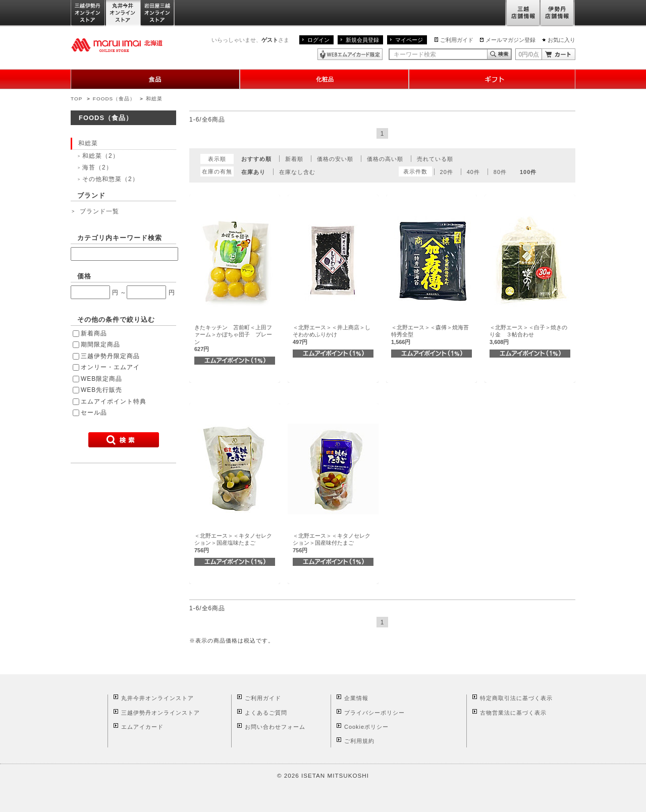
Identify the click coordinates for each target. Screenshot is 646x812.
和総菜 (154, 99)
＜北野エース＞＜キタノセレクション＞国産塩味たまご (233, 543)
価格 (84, 276)
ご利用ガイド (457, 40)
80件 (500, 172)
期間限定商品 (100, 344)
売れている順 (435, 159)
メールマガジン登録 (510, 40)
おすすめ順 (256, 159)
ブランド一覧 (99, 211)
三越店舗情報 (523, 13)
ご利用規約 (359, 741)
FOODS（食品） (114, 99)
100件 (528, 172)
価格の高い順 (385, 159)
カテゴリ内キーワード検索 (120, 238)
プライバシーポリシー (374, 713)
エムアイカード (142, 727)
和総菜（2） (101, 156)
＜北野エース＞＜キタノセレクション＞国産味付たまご (332, 543)
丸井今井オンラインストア (123, 13)
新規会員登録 (362, 40)
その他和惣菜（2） (111, 179)
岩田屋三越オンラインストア (158, 13)
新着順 (294, 159)
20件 (447, 172)
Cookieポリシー (366, 727)
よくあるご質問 (266, 713)
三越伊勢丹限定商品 (110, 356)
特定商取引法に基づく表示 (516, 698)
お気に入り (561, 40)
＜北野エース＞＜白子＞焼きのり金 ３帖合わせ (528, 335)
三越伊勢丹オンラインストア (88, 13)
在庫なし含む (297, 172)
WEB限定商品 (101, 379)
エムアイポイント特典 (114, 401)
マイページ (409, 40)
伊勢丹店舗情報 (558, 13)
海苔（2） (97, 167)
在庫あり (253, 172)
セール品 (94, 413)
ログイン (318, 40)
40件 (473, 172)
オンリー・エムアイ (110, 367)
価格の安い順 (335, 159)
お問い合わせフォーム (275, 727)
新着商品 (94, 333)
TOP (76, 99)
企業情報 (356, 698)
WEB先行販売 (101, 390)
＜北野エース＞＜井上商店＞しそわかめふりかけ (332, 335)
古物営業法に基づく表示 (513, 713)
